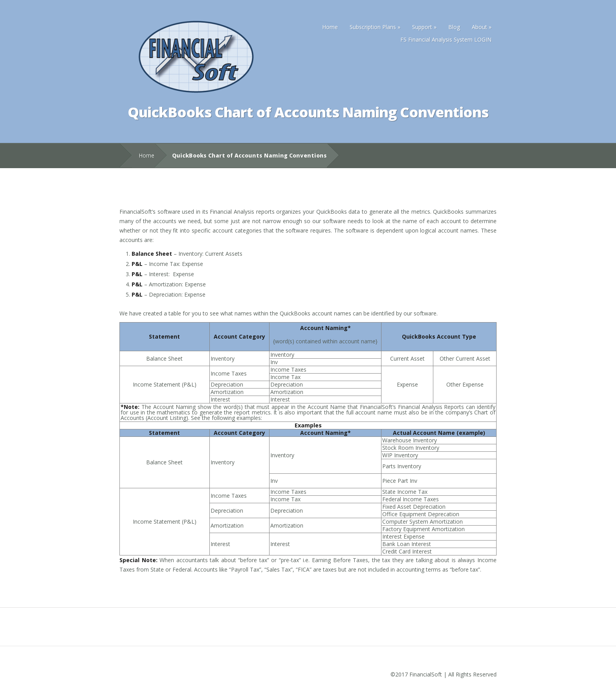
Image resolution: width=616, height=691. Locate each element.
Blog (454, 27)
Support (424, 27)
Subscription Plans (375, 27)
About (482, 27)
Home (330, 27)
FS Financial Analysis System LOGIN (446, 39)
